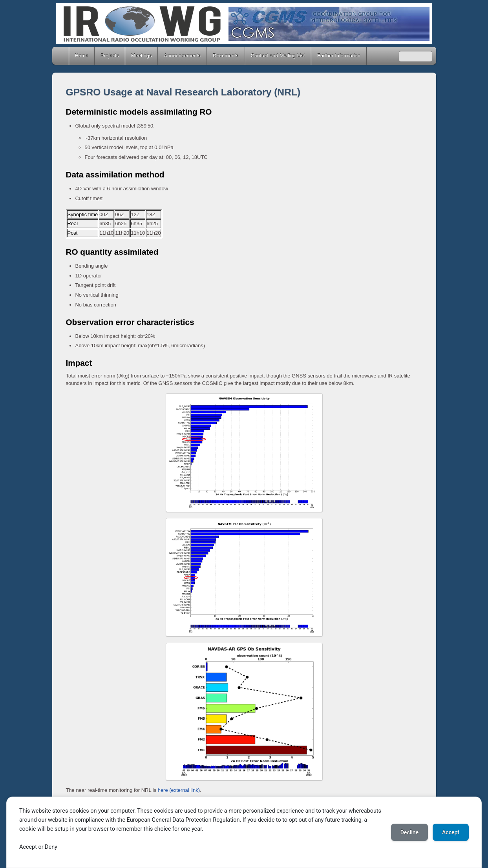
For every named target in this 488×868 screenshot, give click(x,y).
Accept (451, 832)
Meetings (142, 56)
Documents (226, 56)
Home (61, 56)
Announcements (182, 56)
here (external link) (179, 790)
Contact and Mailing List (278, 56)
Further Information (339, 56)
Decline (409, 832)
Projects (110, 56)
